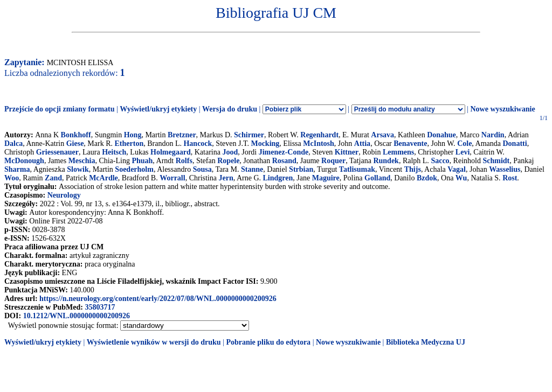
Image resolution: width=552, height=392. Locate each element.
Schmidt (496, 161)
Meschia (82, 161)
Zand (53, 178)
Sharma (17, 169)
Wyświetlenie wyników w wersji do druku (154, 342)
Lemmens (398, 152)
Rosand (284, 161)
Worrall (172, 178)
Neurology (64, 195)
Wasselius (505, 169)
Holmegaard (171, 152)
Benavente (410, 143)
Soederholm (134, 169)
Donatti (515, 143)
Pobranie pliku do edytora (268, 342)
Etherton (129, 143)
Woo (12, 178)
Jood (230, 152)
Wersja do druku (230, 109)
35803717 (100, 307)
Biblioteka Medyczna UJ (426, 342)
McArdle (103, 178)
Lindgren (278, 178)
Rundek (386, 161)
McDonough (24, 161)
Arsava (382, 135)
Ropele (228, 161)
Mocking (265, 143)
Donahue (441, 135)
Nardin (493, 135)
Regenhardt (319, 135)
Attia (362, 143)
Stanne (252, 169)
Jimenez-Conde (284, 152)
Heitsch (114, 152)
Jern (226, 178)
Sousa (202, 169)
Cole (464, 143)
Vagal (457, 169)
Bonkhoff (76, 135)
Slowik (78, 169)
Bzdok (427, 178)
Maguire (326, 178)
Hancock (198, 143)
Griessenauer (57, 152)
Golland (377, 178)
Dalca (13, 143)
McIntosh (319, 143)
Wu (461, 178)
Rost (510, 178)
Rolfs (184, 161)
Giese (75, 143)
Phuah (142, 161)
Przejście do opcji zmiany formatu (60, 109)
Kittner (347, 152)
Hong (133, 135)
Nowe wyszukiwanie (502, 109)
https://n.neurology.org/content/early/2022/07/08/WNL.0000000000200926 (158, 299)
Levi (463, 152)
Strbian (301, 169)
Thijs (413, 169)
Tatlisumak (357, 169)
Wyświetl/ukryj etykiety (158, 109)
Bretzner (182, 135)
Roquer (333, 161)
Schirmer (249, 135)
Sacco (440, 161)
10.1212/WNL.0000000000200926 (77, 316)
